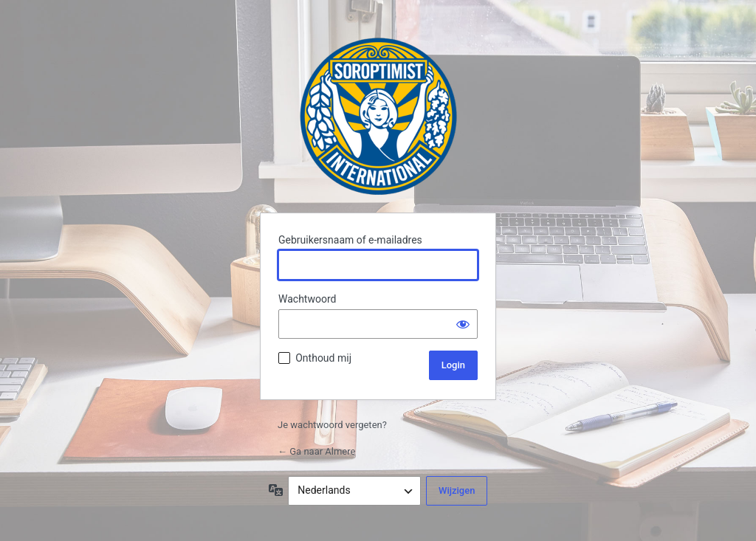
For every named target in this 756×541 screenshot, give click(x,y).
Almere (378, 116)
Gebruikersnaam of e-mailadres (350, 240)
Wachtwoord (307, 299)
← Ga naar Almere (316, 451)
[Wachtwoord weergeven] (463, 324)
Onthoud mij (323, 358)
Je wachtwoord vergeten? (332, 425)
